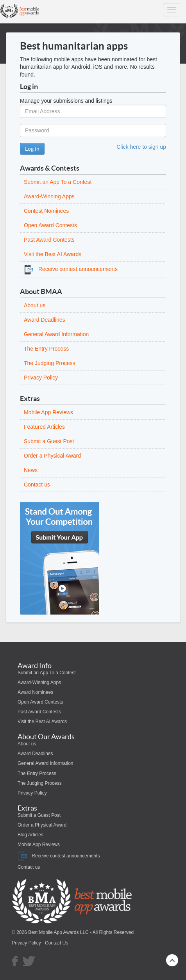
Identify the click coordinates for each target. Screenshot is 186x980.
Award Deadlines (45, 320)
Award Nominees (35, 692)
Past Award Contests (49, 240)
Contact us (37, 485)
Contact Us (56, 943)
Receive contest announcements (71, 269)
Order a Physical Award (52, 456)
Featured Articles (44, 427)
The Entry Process (46, 349)
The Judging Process (50, 363)
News (31, 470)
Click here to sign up (141, 147)
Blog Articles (30, 835)
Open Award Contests (50, 225)
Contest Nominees (46, 211)
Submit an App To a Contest (58, 182)
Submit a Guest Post (49, 441)
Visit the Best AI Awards (53, 254)
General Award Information (56, 334)
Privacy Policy (41, 378)
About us (35, 305)
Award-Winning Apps (49, 196)
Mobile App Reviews (48, 412)
